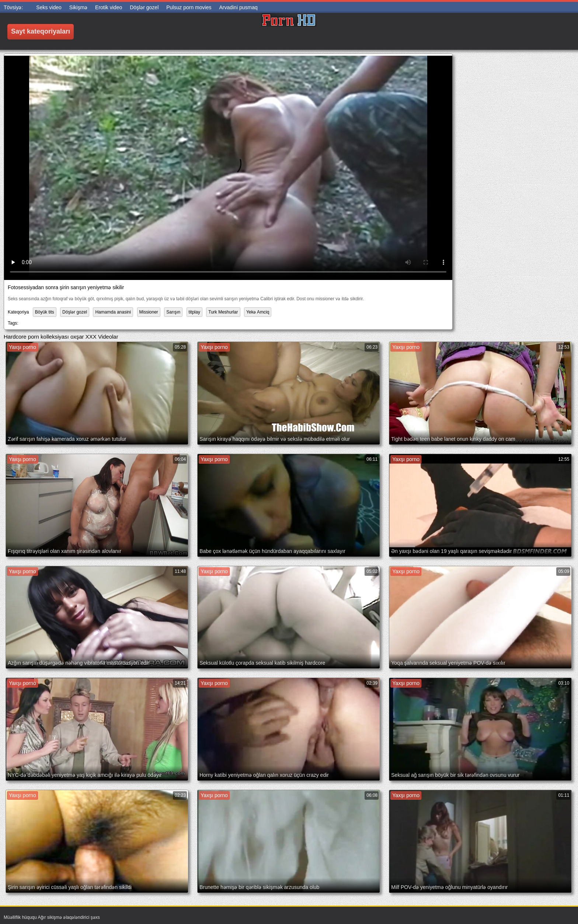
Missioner (149, 312)
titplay (194, 312)
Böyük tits (45, 312)
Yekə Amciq (258, 312)
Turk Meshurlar (223, 312)
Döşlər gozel (75, 312)
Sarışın (173, 312)
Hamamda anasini (113, 312)
